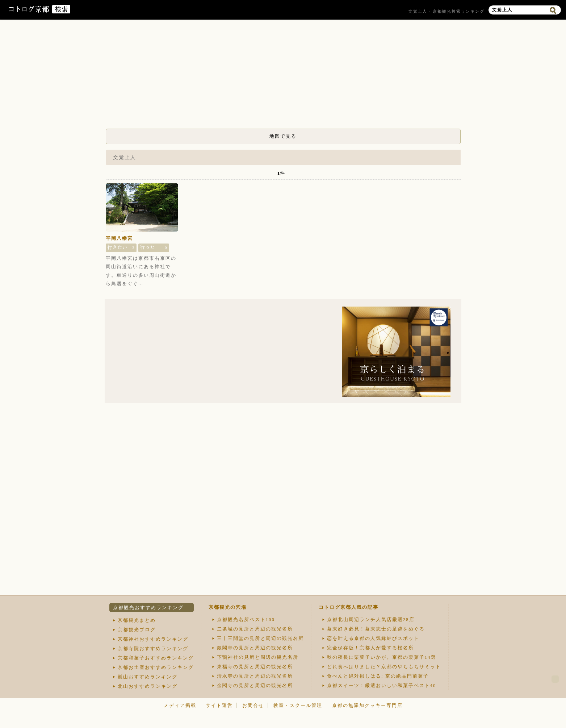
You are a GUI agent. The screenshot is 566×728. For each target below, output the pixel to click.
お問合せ (253, 705)
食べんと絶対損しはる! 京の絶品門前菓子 (378, 676)
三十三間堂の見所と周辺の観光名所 (260, 638)
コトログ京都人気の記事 (349, 607)
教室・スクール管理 (298, 705)
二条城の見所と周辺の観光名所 (255, 629)
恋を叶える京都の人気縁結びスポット (373, 638)
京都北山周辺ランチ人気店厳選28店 (371, 619)
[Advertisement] (283, 76)
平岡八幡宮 (119, 238)
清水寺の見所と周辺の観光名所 (255, 676)
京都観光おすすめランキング (148, 608)
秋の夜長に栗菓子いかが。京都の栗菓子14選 (382, 657)
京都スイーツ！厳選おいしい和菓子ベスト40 (382, 685)
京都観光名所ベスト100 (246, 619)
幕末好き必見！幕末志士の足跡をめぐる (376, 629)
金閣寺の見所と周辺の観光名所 (255, 685)
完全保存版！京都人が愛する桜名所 (370, 648)
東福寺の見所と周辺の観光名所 (255, 667)
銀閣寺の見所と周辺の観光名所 (255, 648)
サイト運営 (219, 705)
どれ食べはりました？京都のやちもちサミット (384, 667)
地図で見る (283, 136)
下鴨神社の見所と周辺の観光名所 (258, 657)
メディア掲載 (180, 705)
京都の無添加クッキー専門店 (367, 705)
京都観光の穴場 (228, 607)
